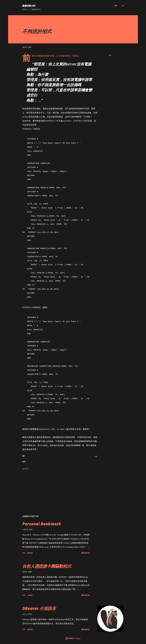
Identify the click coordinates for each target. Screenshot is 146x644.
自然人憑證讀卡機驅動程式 (47, 566)
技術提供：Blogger (73, 638)
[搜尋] (116, 6)
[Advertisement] (57, 490)
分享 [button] (110, 55)
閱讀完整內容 (85, 553)
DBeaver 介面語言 (39, 608)
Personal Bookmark (42, 524)
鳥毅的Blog (29, 6)
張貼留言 (26, 469)
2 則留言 (30, 595)
